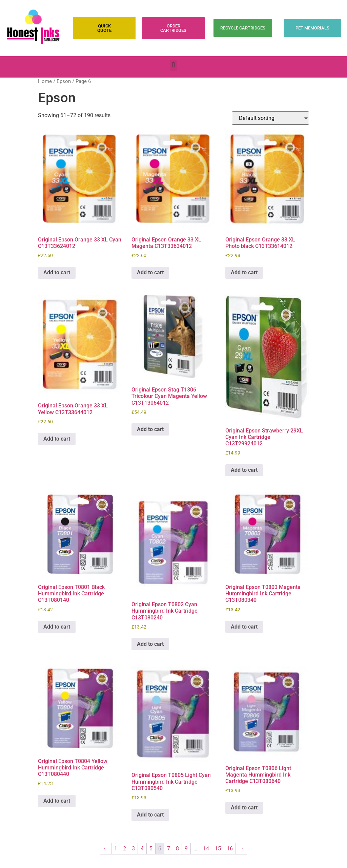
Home (45, 81)
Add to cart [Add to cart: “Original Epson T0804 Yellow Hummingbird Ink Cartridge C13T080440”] (57, 801)
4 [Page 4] (142, 849)
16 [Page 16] (230, 849)
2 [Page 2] (125, 849)
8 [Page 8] (177, 849)
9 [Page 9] (186, 849)
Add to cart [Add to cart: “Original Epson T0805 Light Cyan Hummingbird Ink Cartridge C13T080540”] (150, 815)
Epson (64, 81)
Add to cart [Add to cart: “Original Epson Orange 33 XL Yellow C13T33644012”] (57, 439)
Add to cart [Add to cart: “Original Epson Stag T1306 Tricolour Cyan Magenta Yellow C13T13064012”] (150, 429)
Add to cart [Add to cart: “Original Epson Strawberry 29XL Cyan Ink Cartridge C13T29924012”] (244, 470)
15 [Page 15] (218, 849)
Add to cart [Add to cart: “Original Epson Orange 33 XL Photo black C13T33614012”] (244, 272)
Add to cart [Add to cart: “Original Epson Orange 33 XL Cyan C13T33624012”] (57, 272)
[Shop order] (270, 118)
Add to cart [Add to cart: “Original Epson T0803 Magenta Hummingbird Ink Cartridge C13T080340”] (244, 627)
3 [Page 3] (133, 849)
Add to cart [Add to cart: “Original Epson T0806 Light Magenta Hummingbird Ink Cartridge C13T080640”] (244, 808)
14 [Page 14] (206, 849)
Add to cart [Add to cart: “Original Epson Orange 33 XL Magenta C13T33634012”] (150, 272)
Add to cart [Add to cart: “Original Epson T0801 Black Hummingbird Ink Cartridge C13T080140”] (57, 627)
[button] (173, 65)
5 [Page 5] (151, 849)
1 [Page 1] (116, 849)
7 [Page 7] (169, 849)
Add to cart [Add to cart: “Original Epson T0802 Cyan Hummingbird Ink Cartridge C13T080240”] (150, 644)
